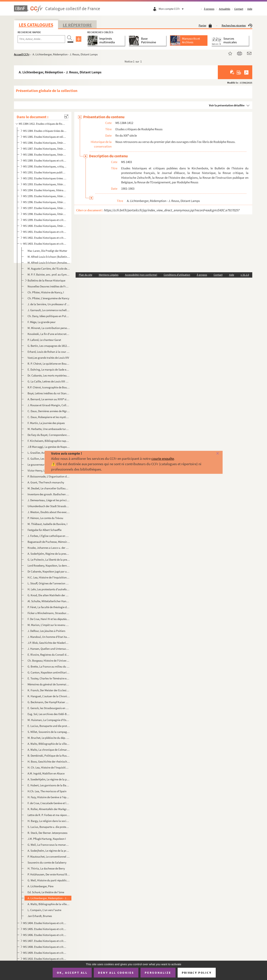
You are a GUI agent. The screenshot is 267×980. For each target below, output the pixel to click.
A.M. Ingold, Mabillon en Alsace (46, 773)
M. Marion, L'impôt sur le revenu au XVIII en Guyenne (49, 625)
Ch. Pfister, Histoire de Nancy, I (46, 292)
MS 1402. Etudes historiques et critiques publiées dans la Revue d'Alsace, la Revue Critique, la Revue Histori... (45, 238)
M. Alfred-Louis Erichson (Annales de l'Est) (49, 263)
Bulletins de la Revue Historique (46, 280)
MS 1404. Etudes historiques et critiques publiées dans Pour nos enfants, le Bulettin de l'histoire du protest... (45, 923)
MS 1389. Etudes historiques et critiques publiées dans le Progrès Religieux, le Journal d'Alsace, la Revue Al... (45, 160)
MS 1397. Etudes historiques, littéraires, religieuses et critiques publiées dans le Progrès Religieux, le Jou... (45, 208)
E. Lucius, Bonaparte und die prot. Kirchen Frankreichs (49, 726)
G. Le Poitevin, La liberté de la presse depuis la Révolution (49, 560)
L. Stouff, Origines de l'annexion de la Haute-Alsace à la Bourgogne (49, 583)
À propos (209, 9)
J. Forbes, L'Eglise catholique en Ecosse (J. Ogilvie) (49, 536)
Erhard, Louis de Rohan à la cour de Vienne (49, 352)
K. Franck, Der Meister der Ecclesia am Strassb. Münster (49, 690)
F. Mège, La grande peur (42, 322)
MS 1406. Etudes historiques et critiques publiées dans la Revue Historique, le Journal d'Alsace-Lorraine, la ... (45, 935)
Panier (205, 25)
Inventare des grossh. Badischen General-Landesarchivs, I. (49, 494)
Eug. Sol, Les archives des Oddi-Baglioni (49, 714)
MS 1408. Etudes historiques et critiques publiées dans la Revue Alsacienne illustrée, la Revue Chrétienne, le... (45, 947)
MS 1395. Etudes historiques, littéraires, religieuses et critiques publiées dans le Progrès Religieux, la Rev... (45, 196)
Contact (239, 9)
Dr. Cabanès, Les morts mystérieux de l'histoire (49, 375)
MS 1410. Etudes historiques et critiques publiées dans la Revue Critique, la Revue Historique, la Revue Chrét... (45, 959)
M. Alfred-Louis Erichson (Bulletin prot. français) (49, 257)
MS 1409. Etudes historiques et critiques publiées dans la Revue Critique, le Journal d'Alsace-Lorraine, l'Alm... (45, 953)
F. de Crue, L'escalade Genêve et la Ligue (49, 803)
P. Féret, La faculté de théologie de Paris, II (49, 607)
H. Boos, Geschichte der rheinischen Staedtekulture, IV (49, 761)
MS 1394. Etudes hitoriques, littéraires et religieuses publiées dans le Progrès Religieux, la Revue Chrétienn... (45, 190)
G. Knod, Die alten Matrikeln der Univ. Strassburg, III (49, 595)
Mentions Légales (109, 275)
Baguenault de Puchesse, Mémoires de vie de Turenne (49, 542)
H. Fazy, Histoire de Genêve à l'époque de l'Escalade (49, 797)
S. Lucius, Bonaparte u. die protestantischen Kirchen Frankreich (49, 827)
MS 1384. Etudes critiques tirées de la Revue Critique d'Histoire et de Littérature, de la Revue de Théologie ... (45, 131)
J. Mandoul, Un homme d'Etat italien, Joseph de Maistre (49, 637)
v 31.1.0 (245, 275)
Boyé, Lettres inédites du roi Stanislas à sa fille (49, 393)
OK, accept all (72, 973)
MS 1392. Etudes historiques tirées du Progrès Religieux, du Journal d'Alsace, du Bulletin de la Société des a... (45, 178)
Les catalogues (36, 25)
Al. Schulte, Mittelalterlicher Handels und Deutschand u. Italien (49, 601)
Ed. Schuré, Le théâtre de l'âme (46, 892)
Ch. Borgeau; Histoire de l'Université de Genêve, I (49, 661)
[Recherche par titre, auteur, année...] (41, 39)
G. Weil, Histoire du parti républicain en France (49, 880)
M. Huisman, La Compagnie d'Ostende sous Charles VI (49, 720)
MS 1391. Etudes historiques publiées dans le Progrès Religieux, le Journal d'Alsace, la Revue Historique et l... (45, 172)
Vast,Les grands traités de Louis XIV (48, 358)
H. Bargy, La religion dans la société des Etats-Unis (49, 821)
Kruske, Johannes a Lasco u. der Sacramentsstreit (49, 548)
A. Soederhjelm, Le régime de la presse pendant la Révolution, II (49, 779)
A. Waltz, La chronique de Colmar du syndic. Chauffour (49, 750)
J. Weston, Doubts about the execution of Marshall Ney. (49, 512)
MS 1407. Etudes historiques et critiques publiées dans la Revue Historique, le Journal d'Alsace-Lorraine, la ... (45, 941)
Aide (250, 9)
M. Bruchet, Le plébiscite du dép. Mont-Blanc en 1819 (49, 738)
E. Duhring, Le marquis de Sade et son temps (49, 369)
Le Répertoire (77, 25)
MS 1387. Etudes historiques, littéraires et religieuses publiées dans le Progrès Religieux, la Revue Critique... (45, 149)
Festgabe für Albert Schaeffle (44, 530)
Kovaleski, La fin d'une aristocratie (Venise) (49, 334)
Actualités (225, 9)
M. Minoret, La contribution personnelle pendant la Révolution (49, 328)
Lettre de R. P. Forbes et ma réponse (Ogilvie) (49, 815)
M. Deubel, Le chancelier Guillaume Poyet (49, 488)
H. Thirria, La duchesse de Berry (46, 868)
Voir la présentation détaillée (227, 105)
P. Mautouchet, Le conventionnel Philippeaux (49, 857)
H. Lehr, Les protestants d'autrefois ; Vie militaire (49, 589)
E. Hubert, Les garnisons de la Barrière (49, 785)
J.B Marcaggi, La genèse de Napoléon (49, 447)
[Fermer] (212, 454)
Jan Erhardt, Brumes (40, 916)
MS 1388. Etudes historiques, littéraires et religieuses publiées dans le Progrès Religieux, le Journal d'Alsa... (45, 155)
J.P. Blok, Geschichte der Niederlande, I (49, 643)
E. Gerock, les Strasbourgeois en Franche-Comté (49, 708)
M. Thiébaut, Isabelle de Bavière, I (47, 524)
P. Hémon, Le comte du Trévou (45, 518)
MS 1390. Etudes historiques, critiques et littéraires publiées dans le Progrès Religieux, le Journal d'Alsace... (45, 166)
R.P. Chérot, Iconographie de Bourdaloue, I (49, 387)
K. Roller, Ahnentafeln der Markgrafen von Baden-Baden (49, 809)
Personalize (158, 973)
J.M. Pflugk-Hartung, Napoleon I (47, 839)
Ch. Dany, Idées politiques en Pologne (49, 316)
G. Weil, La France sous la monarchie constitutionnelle (49, 845)
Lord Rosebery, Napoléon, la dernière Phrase (49, 565)
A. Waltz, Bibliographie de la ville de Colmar (49, 904)
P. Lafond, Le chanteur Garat (44, 340)
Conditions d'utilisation (177, 275)
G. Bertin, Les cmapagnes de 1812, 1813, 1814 (49, 346)
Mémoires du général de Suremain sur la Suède (49, 684)
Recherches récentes (237, 25)
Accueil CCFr (22, 54)
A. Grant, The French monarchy (46, 482)
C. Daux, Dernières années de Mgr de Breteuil (49, 411)
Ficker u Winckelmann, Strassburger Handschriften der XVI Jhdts (49, 613)
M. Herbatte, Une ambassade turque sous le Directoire (49, 429)
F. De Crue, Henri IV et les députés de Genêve (49, 619)
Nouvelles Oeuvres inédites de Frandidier (49, 286)
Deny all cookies (116, 973)
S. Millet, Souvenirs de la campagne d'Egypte (49, 732)
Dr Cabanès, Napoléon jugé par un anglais (49, 571)
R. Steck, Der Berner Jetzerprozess (47, 833)
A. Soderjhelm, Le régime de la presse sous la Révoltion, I (49, 851)
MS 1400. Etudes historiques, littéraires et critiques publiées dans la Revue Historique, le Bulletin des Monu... (45, 226)
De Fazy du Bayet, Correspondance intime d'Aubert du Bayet (49, 435)
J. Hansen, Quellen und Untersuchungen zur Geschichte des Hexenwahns (49, 649)
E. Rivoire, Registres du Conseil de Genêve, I (49, 655)
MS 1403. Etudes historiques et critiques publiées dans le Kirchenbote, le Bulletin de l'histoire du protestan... (45, 244)
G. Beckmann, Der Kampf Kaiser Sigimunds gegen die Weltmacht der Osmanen (49, 702)
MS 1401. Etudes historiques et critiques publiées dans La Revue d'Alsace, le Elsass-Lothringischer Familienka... (45, 232)
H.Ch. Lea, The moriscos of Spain (47, 791)
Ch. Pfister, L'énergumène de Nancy (48, 298)
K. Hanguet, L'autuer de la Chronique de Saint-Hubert (49, 696)
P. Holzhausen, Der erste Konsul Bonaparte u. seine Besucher (49, 874)
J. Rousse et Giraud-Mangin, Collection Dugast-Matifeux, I (49, 405)
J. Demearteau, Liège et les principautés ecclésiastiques (49, 500)
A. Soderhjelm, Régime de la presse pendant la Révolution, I (49, 554)
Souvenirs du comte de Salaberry (47, 862)
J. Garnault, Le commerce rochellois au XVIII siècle (49, 310)
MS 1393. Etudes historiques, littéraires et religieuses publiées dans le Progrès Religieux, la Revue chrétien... (45, 184)
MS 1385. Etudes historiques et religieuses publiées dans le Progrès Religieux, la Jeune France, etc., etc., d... (45, 137)
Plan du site (86, 275)
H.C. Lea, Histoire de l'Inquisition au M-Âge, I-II (49, 577)
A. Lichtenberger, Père (40, 886)
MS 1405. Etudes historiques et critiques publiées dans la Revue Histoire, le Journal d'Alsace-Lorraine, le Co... (45, 929)
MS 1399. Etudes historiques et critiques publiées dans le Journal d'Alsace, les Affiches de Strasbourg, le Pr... (45, 220)
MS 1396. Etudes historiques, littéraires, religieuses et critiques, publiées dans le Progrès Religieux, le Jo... (45, 202)
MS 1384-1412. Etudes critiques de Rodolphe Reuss (42, 124)
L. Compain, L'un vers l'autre (44, 910)
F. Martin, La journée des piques (46, 423)
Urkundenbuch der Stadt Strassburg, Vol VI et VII (49, 506)
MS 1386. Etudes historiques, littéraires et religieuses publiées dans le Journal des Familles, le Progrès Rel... (45, 143)
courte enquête (163, 458)
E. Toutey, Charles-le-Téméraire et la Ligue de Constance (49, 678)
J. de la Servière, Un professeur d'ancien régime (49, 304)
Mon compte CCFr (172, 9)
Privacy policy (197, 973)
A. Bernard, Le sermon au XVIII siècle (49, 399)
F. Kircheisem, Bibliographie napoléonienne (49, 441)
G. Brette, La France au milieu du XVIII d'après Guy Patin (49, 666)
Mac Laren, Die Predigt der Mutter (47, 251)
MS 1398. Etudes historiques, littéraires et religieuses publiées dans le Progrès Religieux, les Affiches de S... (45, 214)
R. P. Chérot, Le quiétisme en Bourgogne (49, 364)
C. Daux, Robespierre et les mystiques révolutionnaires (49, 417)
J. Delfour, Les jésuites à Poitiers (46, 631)
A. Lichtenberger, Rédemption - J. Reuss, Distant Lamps (49, 898)
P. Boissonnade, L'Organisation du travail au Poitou (49, 476)
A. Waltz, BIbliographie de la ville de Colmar (49, 744)
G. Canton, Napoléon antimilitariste (49, 672)
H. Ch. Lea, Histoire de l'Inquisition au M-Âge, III (49, 767)
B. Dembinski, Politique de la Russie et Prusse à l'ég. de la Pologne (49, 756)
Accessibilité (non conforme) (141, 275)
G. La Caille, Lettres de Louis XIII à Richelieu (49, 381)
